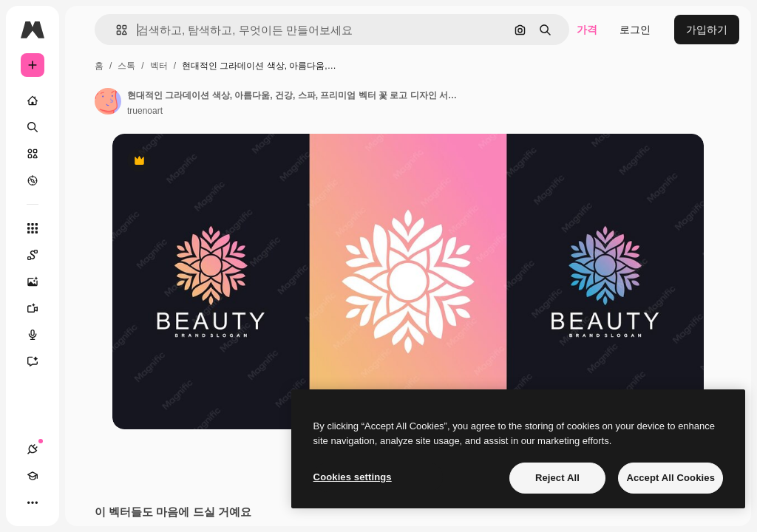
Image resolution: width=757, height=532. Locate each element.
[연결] (33, 449)
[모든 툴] (33, 228)
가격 (587, 30)
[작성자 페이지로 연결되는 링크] (108, 101)
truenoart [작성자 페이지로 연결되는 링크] (145, 111)
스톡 (126, 66)
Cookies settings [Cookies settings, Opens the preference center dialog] (353, 477)
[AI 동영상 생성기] (40, 308)
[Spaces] (40, 255)
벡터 (159, 66)
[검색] (33, 127)
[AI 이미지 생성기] (40, 282)
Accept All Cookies (671, 478)
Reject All (557, 478)
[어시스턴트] (40, 361)
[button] (116, 30)
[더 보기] (33, 502)
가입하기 (707, 30)
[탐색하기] (33, 180)
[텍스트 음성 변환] (40, 335)
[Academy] (33, 476)
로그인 (635, 30)
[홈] (33, 100)
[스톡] (33, 154)
